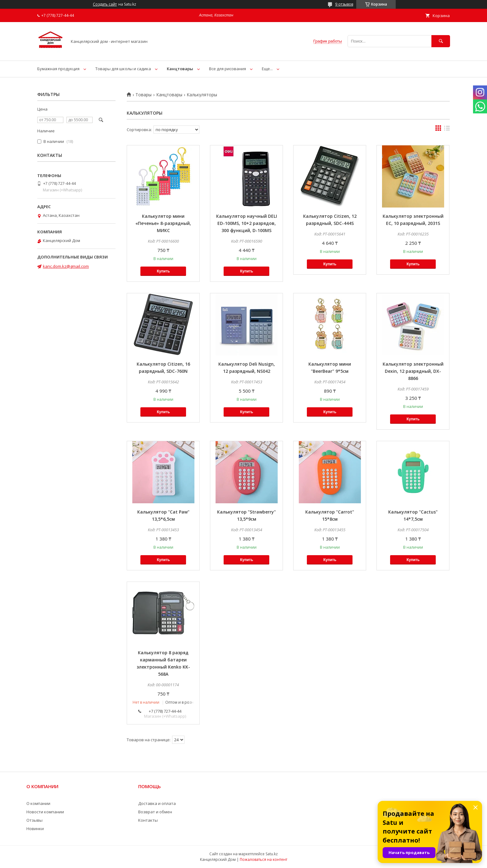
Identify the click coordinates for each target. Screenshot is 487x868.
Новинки (35, 829)
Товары (143, 95)
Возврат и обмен (155, 812)
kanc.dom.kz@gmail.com (66, 266)
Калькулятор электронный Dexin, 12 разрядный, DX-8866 (413, 371)
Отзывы (34, 820)
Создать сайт (105, 4)
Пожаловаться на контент (264, 859)
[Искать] (441, 41)
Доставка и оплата (157, 803)
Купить (163, 271)
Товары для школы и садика (123, 69)
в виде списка (447, 130)
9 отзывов (344, 4)
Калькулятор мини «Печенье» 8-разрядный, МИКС (163, 223)
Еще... (267, 69)
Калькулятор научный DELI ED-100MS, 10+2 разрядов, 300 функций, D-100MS (247, 223)
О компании (38, 803)
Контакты (148, 820)
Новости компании (45, 812)
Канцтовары (180, 69)
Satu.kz (272, 854)
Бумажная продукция (58, 69)
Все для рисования (228, 69)
